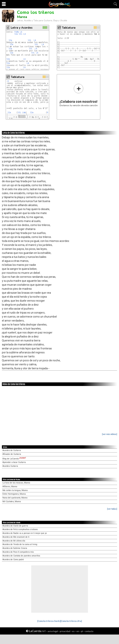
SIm (16, 34)
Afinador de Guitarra (12, 454)
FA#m (17, 32)
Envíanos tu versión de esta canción (79, 95)
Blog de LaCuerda (14, 459)
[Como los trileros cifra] (71, 621)
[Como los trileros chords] (49, 621)
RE (48, 113)
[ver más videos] (110, 434)
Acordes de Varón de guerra (15, 526)
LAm (24, 113)
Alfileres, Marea (10, 487)
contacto (89, 631)
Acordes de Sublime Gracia (15, 548)
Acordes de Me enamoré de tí (16, 537)
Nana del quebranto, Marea (15, 498)
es (73, 631)
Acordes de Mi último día (14, 541)
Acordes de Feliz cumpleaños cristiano (20, 529)
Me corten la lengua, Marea (15, 490)
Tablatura (69, 28)
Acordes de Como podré (13, 560)
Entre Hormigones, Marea (14, 494)
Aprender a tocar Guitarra (14, 462)
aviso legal (53, 631)
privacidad (65, 631)
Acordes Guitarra (10, 466)
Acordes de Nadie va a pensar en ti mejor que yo (25, 533)
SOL (21, 34)
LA (21, 32)
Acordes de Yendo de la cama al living (20, 544)
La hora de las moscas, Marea (16, 483)
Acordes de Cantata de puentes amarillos (21, 556)
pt (82, 631)
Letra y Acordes (22, 28)
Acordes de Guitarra (12, 450)
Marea (22, 17)
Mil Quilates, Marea (12, 502)
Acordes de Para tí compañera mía (18, 552)
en (78, 631)
